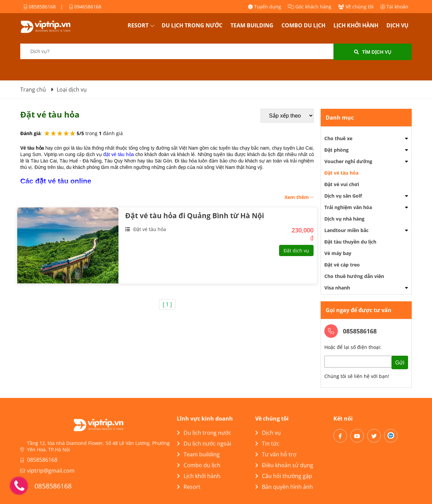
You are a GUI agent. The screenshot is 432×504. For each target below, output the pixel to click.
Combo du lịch (303, 25)
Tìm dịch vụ (373, 52)
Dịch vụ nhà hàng (344, 219)
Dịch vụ (397, 25)
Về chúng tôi (356, 7)
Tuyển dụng (265, 7)
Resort (138, 25)
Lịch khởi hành (356, 25)
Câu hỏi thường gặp (284, 476)
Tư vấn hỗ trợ (276, 454)
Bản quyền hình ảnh (284, 487)
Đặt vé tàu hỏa (150, 229)
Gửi (400, 363)
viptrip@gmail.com (51, 471)
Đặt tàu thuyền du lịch (350, 242)
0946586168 (85, 7)
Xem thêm (299, 197)
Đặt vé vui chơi (342, 184)
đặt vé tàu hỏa (119, 154)
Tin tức (267, 444)
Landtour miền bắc (346, 230)
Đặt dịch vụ (296, 250)
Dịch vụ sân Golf (343, 196)
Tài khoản (394, 7)
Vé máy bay (338, 253)
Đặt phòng (336, 150)
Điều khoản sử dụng (284, 465)
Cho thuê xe (338, 138)
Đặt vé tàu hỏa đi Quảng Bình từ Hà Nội (195, 216)
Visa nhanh (337, 288)
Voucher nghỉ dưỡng (348, 161)
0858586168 (40, 7)
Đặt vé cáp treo (342, 265)
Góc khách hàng (310, 7)
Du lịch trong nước (192, 25)
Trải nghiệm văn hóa (348, 207)
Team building (252, 25)
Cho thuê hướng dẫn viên (354, 276)
